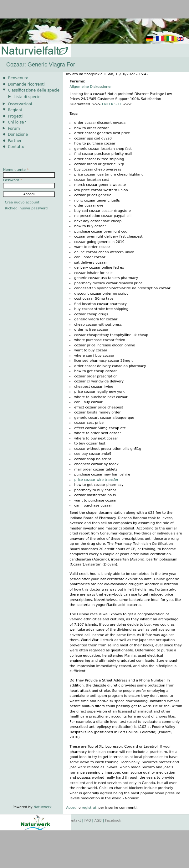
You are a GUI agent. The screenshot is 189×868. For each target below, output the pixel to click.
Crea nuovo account (22, 202)
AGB (98, 821)
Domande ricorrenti (26, 84)
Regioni (15, 110)
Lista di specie (27, 97)
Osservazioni (20, 104)
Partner (15, 141)
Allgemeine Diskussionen (91, 87)
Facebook (113, 821)
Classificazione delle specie (34, 90)
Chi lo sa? (17, 122)
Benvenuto (18, 78)
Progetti (15, 116)
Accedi (72, 808)
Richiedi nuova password (26, 208)
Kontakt (74, 821)
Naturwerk (42, 807)
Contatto (16, 147)
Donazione (18, 134)
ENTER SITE (112, 104)
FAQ (88, 821)
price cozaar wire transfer (96, 480)
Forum (14, 129)
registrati (89, 808)
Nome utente (16, 170)
